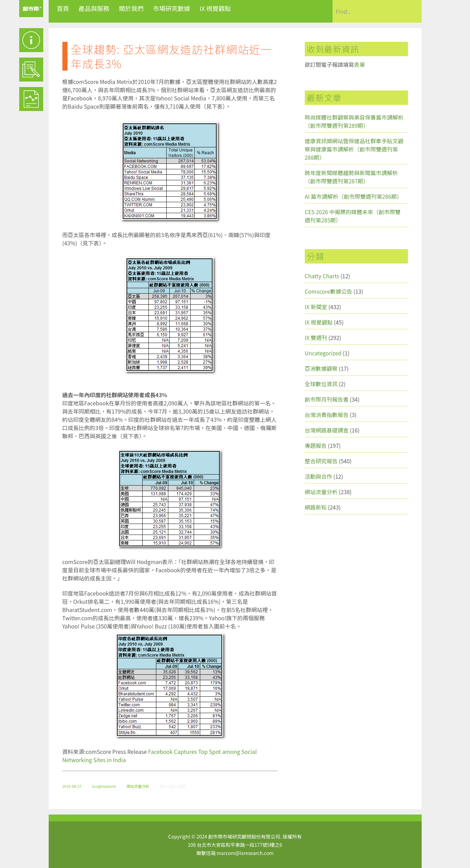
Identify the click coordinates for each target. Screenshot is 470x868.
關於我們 (131, 8)
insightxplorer (104, 786)
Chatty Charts (322, 276)
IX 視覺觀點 (215, 8)
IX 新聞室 (316, 307)
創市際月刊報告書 (327, 399)
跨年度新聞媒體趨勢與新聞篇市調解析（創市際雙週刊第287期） (351, 177)
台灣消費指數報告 (327, 415)
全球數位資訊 (321, 384)
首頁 (63, 8)
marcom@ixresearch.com (245, 853)
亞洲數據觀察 (321, 368)
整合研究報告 (321, 461)
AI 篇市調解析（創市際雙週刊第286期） (354, 196)
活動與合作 (318, 476)
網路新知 (316, 507)
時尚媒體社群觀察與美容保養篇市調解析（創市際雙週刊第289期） (354, 121)
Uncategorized (323, 353)
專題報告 (316, 445)
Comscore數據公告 (329, 291)
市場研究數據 (171, 8)
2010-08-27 (72, 786)
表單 (360, 64)
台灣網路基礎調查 (327, 430)
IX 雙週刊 (316, 338)
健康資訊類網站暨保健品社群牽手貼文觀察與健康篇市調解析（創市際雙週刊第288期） (354, 149)
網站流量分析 (138, 786)
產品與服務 (94, 8)
